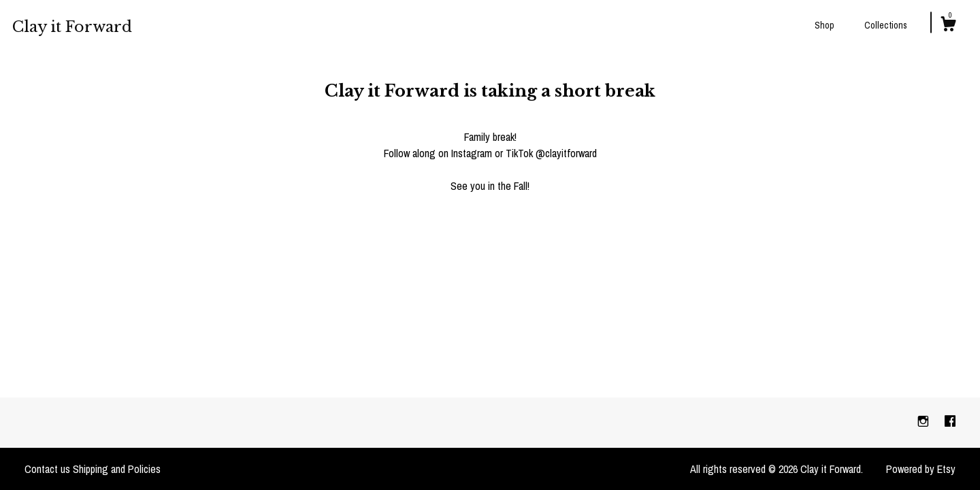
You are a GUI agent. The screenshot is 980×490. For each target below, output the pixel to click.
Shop (824, 25)
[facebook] (950, 422)
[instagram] (925, 422)
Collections (886, 25)
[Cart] (948, 26)
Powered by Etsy (921, 469)
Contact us (47, 469)
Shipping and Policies (117, 469)
